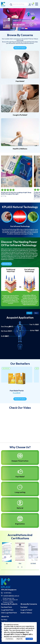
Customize (9, 639)
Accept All (29, 639)
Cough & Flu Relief (26, 610)
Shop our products (20, 48)
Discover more (7, 264)
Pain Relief (24, 607)
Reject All (19, 639)
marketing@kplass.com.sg (11, 596)
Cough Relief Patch (7, 610)
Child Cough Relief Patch (9, 613)
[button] (18, 567)
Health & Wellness (26, 613)
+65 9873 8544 (7, 593)
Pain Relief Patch (7, 607)
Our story (4, 620)
